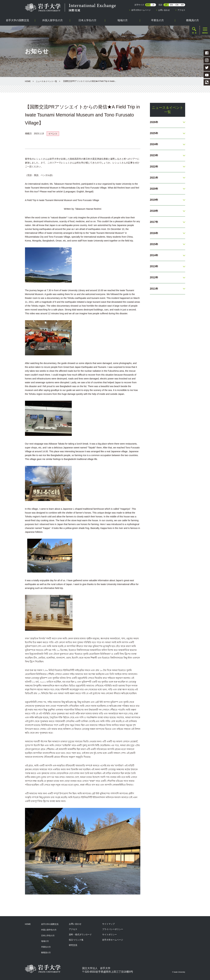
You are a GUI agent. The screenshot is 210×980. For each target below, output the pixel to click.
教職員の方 (46, 953)
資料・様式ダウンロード (80, 935)
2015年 (154, 244)
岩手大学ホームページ (141, 10)
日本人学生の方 (48, 936)
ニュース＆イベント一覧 (46, 81)
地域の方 (45, 941)
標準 (148, 5)
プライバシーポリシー (113, 929)
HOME (28, 81)
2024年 (154, 144)
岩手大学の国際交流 (50, 924)
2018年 (154, 211)
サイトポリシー (109, 935)
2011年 (154, 289)
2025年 (154, 133)
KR (182, 5)
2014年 (154, 255)
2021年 (154, 178)
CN (177, 5)
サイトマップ (108, 924)
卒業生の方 (46, 947)
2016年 (154, 233)
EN (171, 5)
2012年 (154, 277)
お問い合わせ (164, 10)
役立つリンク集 (76, 940)
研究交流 (73, 945)
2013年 (154, 266)
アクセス (181, 10)
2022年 (154, 167)
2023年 (154, 155)
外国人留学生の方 (49, 930)
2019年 (154, 200)
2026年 (154, 122)
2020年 (154, 189)
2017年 (154, 222)
